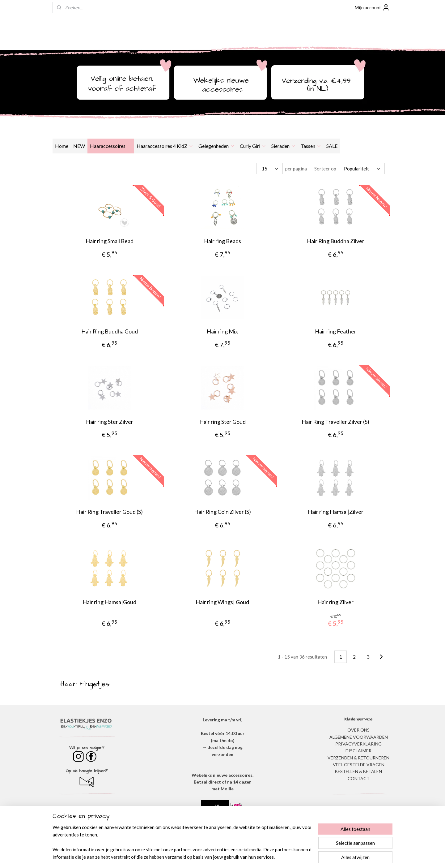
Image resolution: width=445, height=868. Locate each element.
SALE (332, 146)
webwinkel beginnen (235, 857)
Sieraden (284, 146)
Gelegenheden (217, 146)
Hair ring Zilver (335, 602)
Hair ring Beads (222, 241)
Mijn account (372, 7)
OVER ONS (358, 730)
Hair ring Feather (336, 331)
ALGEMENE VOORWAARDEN (359, 737)
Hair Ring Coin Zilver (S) (222, 512)
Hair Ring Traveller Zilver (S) (335, 422)
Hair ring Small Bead (110, 241)
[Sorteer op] (362, 169)
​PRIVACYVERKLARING (358, 744)
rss (214, 857)
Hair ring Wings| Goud (222, 602)
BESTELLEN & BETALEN (358, 771)
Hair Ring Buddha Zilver (336, 241)
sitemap (203, 857)
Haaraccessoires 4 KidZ (165, 146)
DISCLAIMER (358, 751)
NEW (79, 146)
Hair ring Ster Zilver (110, 422)
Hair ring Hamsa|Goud (109, 602)
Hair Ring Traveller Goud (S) (109, 512)
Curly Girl (253, 146)
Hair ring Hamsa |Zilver (336, 512)
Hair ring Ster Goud (222, 422)
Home (62, 146)
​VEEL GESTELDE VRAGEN (359, 765)
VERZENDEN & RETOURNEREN (358, 758)
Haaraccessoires (111, 146)
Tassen (311, 146)
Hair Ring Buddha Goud (110, 331)
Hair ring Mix (222, 331)
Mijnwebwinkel (286, 857)
